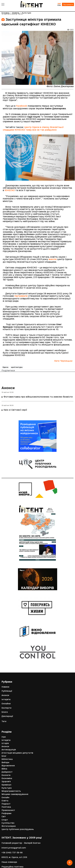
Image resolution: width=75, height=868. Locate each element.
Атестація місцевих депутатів (17, 753)
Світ (4, 817)
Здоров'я (6, 781)
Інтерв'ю (6, 699)
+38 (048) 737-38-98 (12, 853)
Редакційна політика (12, 867)
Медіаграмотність (11, 791)
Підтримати (68, 4)
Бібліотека (7, 759)
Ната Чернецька (63, 361)
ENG (59, 5)
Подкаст (6, 804)
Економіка (7, 778)
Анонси (8, 388)
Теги (4, 721)
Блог (4, 756)
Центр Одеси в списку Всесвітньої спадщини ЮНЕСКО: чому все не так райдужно (33, 128)
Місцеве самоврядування (15, 794)
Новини (5, 687)
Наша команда (9, 862)
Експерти (6, 708)
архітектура (17, 367)
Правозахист (8, 810)
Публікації (7, 691)
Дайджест (7, 772)
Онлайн (5, 797)
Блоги (5, 712)
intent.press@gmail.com (14, 848)
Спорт (5, 820)
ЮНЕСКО (10, 190)
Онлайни (6, 704)
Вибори (5, 762)
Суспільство (8, 823)
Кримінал (6, 785)
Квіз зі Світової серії (15, 410)
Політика (6, 807)
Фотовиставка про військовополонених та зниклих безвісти (38, 397)
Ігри (4, 737)
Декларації (7, 716)
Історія (5, 743)
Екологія (6, 775)
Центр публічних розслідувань (18, 829)
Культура (7, 788)
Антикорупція (9, 750)
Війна (4, 769)
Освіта (5, 801)
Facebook (22, 106)
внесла (53, 259)
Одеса (5, 367)
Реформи (6, 813)
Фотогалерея (9, 826)
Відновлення (8, 766)
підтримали (21, 296)
